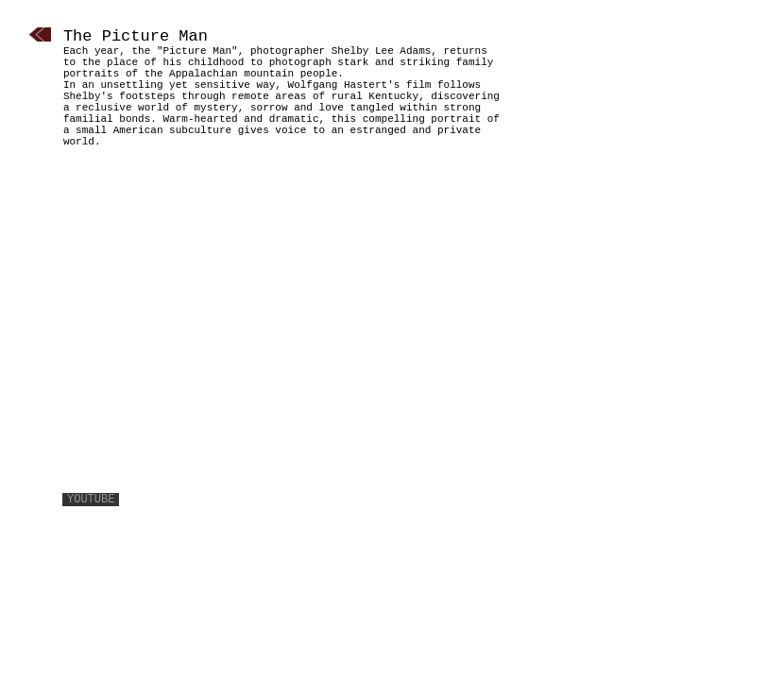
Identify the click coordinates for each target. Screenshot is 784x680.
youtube (91, 500)
